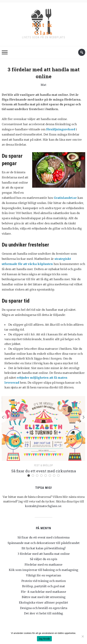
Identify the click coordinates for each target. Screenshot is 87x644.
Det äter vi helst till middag (43, 613)
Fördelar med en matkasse (43, 565)
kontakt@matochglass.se (43, 506)
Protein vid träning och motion (44, 581)
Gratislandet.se (65, 198)
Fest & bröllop (44, 465)
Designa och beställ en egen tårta (44, 608)
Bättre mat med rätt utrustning (44, 597)
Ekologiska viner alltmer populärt (43, 602)
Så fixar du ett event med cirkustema (44, 471)
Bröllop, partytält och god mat (43, 586)
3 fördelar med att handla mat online (44, 554)
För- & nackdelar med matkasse (43, 592)
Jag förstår (44, 639)
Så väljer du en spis (44, 559)
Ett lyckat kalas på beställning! (43, 548)
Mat (43, 85)
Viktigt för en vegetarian (43, 575)
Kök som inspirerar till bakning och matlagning (43, 570)
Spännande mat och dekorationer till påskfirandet (44, 543)
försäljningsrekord (61, 129)
